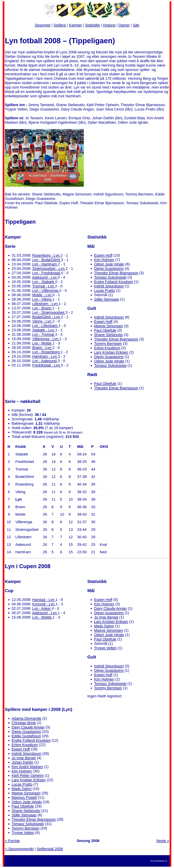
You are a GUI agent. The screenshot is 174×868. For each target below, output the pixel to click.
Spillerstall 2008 (50, 849)
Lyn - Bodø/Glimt (47, 260)
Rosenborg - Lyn (46, 255)
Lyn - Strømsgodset (49, 312)
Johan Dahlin (22, 762)
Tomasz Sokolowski (110, 277)
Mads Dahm (104, 626)
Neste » (163, 841)
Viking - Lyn (42, 321)
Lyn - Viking (42, 299)
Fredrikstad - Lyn (47, 365)
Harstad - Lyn (44, 600)
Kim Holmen (104, 260)
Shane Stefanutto (108, 335)
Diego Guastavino (109, 269)
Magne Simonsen (108, 326)
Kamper (75, 25)
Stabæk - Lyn (44, 330)
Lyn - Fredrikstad (47, 273)
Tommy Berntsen (108, 344)
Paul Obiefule (105, 330)
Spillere (60, 25)
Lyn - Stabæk (44, 282)
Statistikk (92, 25)
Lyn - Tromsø (44, 334)
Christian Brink (24, 723)
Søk (136, 25)
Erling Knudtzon (107, 348)
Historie (109, 25)
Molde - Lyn (42, 295)
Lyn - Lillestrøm (45, 326)
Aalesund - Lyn (45, 277)
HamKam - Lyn (45, 356)
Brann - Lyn (42, 348)
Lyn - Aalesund (45, 361)
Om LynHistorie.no (159, 861)
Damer (124, 25)
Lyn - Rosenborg (46, 352)
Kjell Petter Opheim (28, 776)
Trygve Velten (105, 648)
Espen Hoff (103, 255)
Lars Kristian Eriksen (111, 352)
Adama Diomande (26, 718)
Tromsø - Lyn (44, 286)
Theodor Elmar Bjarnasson (116, 273)
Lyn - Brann (42, 308)
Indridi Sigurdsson (109, 286)
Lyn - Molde (42, 343)
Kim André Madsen (27, 767)
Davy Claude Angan (110, 608)
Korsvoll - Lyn (44, 604)
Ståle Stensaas (107, 299)
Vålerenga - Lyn (46, 339)
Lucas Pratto (105, 290)
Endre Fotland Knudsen (114, 282)
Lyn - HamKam (45, 264)
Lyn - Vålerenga (46, 290)
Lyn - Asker (42, 608)
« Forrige (12, 841)
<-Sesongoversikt (19, 849)
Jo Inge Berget (106, 617)
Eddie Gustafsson (26, 736)
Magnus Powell (24, 797)
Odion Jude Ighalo (109, 264)
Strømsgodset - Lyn (49, 269)
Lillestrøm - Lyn (45, 304)
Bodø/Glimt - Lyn (47, 317)
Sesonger (43, 25)
